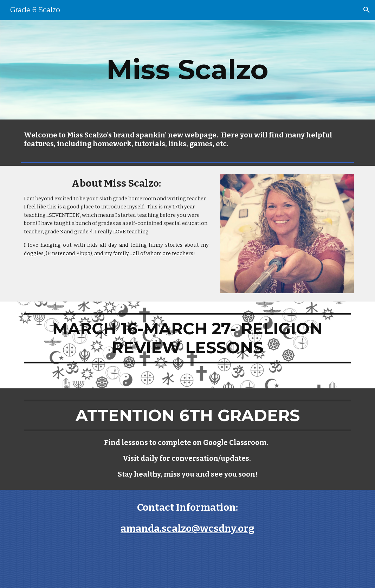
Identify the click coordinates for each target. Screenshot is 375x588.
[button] (367, 10)
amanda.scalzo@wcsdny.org (187, 528)
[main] (187, 70)
